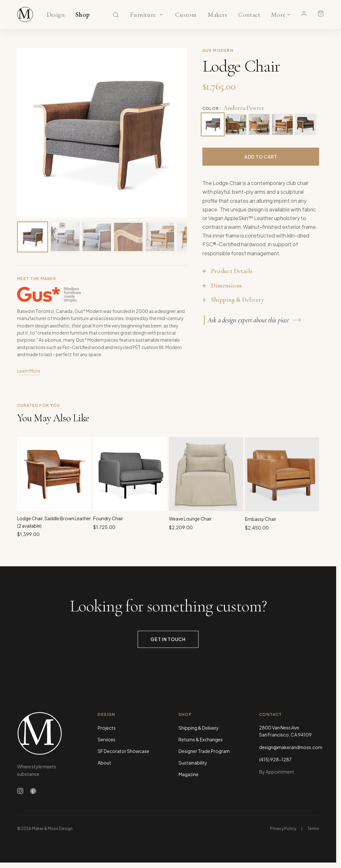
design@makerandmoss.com (289, 747)
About (104, 763)
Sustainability (193, 763)
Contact (249, 15)
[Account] (304, 14)
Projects (107, 728)
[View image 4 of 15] (128, 237)
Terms (313, 829)
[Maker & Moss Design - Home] (47, 733)
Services (107, 739)
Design (56, 15)
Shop (83, 15)
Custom (185, 15)
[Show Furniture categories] (161, 15)
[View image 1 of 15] (33, 237)
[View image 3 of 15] (97, 237)
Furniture (143, 15)
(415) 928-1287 (275, 759)
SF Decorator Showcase (123, 751)
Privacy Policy (283, 829)
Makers (217, 15)
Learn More (29, 372)
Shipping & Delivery (199, 728)
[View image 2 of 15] (65, 237)
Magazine (189, 774)
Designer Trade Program (204, 751)
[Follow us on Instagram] (20, 791)
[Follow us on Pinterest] (33, 791)
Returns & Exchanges (201, 739)
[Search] (116, 15)
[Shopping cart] (321, 14)
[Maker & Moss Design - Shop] (25, 15)
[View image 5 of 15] (160, 237)
